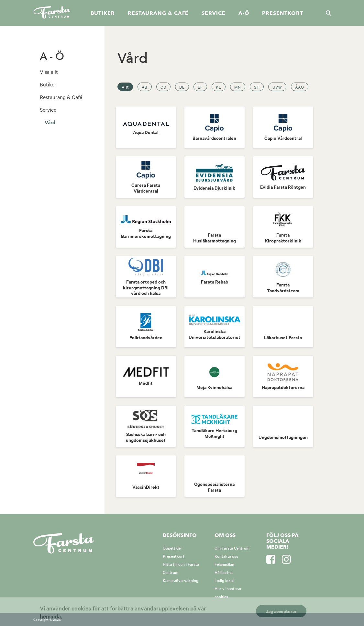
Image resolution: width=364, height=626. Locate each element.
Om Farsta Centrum (232, 548)
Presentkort (282, 13)
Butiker (103, 13)
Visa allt (49, 72)
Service (213, 13)
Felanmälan (224, 564)
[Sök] (327, 13)
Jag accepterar (281, 611)
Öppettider (172, 548)
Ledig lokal (224, 580)
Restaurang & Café (61, 97)
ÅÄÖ (300, 87)
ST (257, 87)
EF (200, 87)
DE (182, 87)
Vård (50, 122)
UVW (277, 87)
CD (163, 87)
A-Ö (244, 13)
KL (219, 87)
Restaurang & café (158, 13)
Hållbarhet (224, 572)
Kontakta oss (226, 556)
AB (145, 87)
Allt (125, 87)
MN (238, 87)
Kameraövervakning (181, 580)
